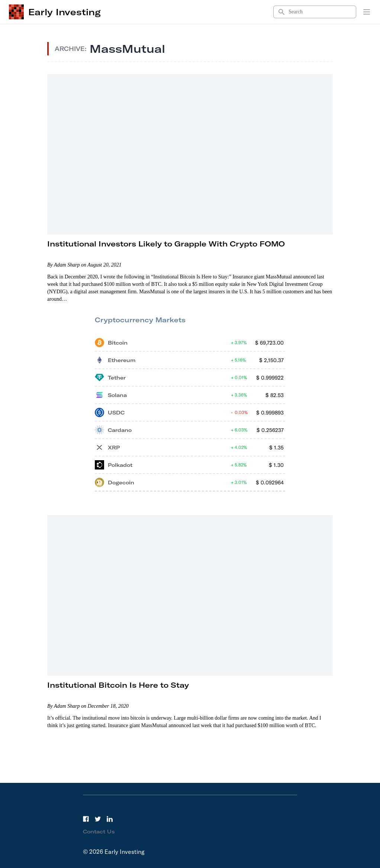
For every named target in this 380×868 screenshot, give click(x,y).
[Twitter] (98, 819)
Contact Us (99, 832)
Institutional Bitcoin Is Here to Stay (118, 685)
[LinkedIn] (110, 819)
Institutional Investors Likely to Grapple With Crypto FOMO (166, 244)
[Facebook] (86, 819)
